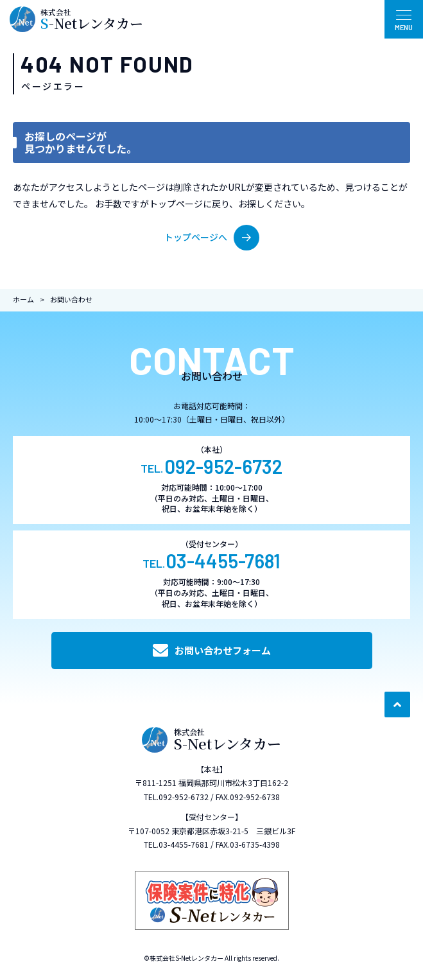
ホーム (23, 299)
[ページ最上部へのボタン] (397, 704)
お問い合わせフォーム (212, 651)
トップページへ (212, 238)
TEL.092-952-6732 (176, 797)
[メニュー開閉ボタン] (404, 19)
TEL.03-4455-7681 (176, 844)
